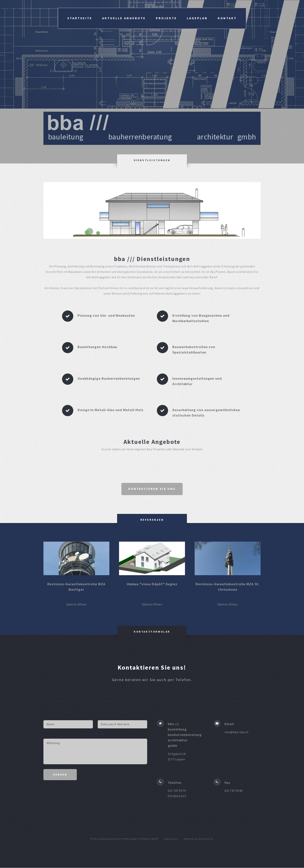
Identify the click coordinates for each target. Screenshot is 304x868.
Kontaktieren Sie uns (152, 489)
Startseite (80, 18)
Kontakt (227, 18)
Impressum (171, 839)
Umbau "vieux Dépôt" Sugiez (152, 584)
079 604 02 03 (177, 796)
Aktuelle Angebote (124, 18)
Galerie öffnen (76, 604)
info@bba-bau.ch (237, 732)
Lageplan (197, 18)
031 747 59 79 (177, 791)
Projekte (166, 18)
